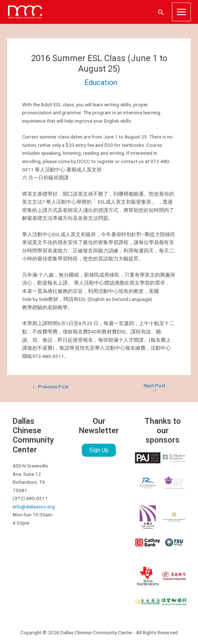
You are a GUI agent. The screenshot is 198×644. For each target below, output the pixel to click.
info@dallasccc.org (34, 507)
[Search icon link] (161, 12)
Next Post (155, 388)
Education (101, 82)
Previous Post (50, 387)
